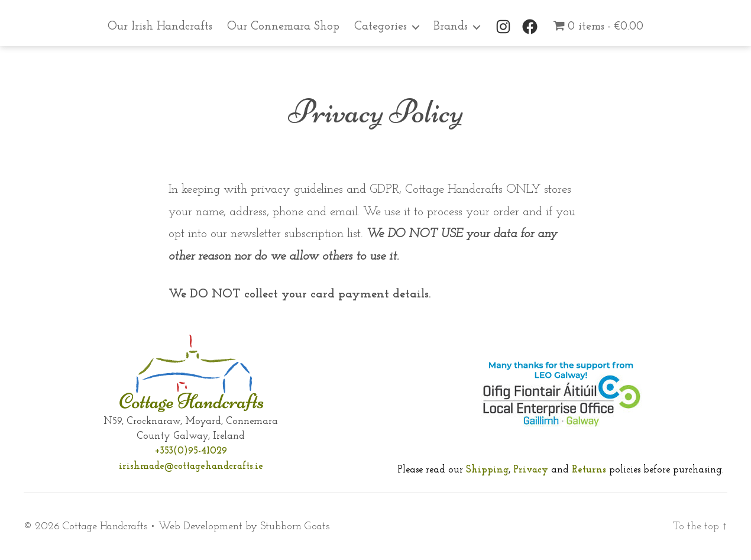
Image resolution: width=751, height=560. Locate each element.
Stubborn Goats (295, 527)
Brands (451, 27)
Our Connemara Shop (283, 27)
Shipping (487, 470)
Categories (381, 27)
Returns (590, 470)
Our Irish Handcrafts (160, 27)
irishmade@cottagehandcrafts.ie (191, 466)
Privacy (531, 470)
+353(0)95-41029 (191, 451)
